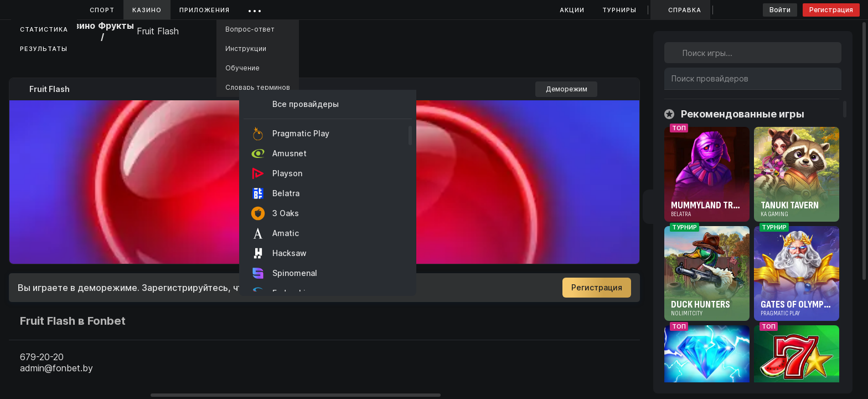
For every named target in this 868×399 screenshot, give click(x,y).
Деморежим (567, 89)
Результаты (44, 49)
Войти (780, 10)
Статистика (44, 29)
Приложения (205, 10)
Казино (147, 10)
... (255, 8)
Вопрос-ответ (250, 29)
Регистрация (831, 10)
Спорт (102, 10)
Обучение (242, 68)
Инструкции (246, 48)
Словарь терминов (258, 87)
